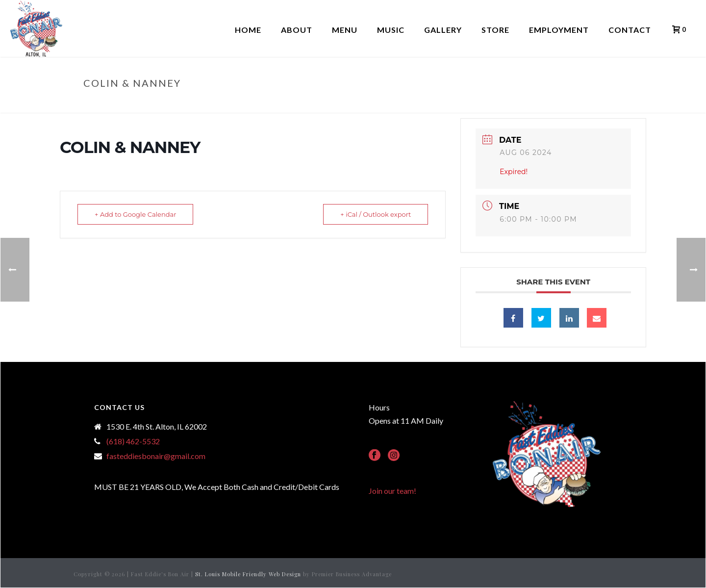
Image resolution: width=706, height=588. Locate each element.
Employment (559, 30)
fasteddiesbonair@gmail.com (156, 456)
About (297, 30)
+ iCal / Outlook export (376, 214)
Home (248, 30)
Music (391, 30)
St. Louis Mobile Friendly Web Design (248, 574)
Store (495, 30)
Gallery (443, 30)
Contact (630, 30)
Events (549, 103)
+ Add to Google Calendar (135, 214)
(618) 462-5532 (133, 441)
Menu (345, 30)
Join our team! (392, 491)
